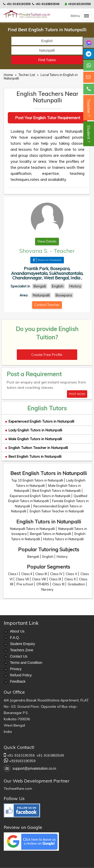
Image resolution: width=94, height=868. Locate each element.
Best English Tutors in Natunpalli (33, 456)
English (48, 557)
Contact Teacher (47, 305)
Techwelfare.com (18, 788)
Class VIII (39, 579)
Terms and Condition (26, 663)
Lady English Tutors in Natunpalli (34, 430)
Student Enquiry (23, 644)
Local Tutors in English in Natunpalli (41, 76)
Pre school (25, 584)
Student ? (89, 134)
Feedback (18, 681)
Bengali (33, 557)
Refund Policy (21, 675)
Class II (27, 574)
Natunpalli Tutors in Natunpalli (32, 529)
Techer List (27, 75)
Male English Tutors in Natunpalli (34, 439)
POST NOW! (77, 394)
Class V (71, 574)
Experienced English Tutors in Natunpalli (40, 421)
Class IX (55, 579)
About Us (17, 631)
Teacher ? (89, 108)
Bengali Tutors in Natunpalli (51, 534)
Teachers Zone (22, 650)
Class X (70, 579)
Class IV (56, 574)
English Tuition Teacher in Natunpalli (37, 448)
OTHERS (43, 584)
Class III (41, 574)
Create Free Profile (47, 355)
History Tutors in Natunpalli (63, 539)
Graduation (76, 584)
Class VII (22, 579)
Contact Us (19, 656)
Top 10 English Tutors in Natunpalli (37, 480)
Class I (13, 574)
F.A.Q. (15, 638)
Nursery (47, 589)
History (62, 557)
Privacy (16, 669)
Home (8, 75)
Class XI (58, 584)
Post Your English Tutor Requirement (48, 118)
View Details (47, 241)
